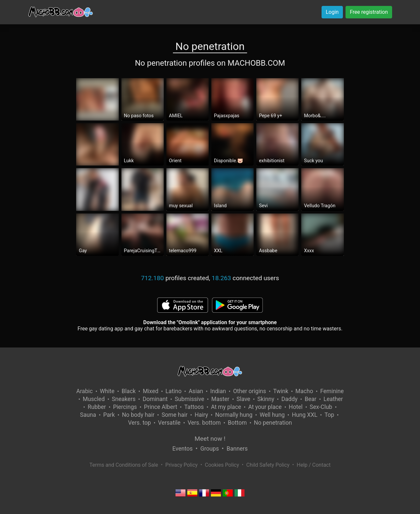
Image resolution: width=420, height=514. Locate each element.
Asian (196, 391)
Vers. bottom (204, 423)
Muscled (94, 399)
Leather (333, 399)
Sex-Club (321, 407)
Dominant (155, 399)
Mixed (150, 391)
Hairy (201, 415)
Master (220, 399)
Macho (304, 391)
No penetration (273, 423)
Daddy (289, 399)
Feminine (332, 391)
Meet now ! (210, 439)
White (107, 391)
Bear (310, 399)
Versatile (169, 423)
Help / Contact (314, 465)
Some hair (174, 415)
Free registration (369, 12)
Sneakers (124, 399)
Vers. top (139, 423)
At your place (265, 407)
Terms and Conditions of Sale (124, 465)
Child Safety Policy (268, 465)
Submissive (189, 399)
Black (129, 391)
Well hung (272, 415)
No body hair (138, 415)
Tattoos (194, 407)
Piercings (125, 407)
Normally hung (234, 415)
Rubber (97, 407)
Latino (173, 391)
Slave (243, 399)
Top (329, 415)
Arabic (84, 391)
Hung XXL (304, 415)
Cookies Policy (222, 465)
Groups (210, 449)
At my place (226, 407)
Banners (237, 449)
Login (332, 12)
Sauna (88, 415)
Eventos (182, 449)
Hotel (296, 407)
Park (109, 415)
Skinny (266, 399)
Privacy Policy (182, 465)
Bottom (237, 423)
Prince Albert (161, 407)
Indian (218, 391)
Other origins (249, 391)
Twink (281, 391)
